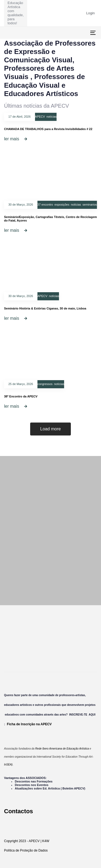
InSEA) (8, 765)
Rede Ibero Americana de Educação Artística (62, 749)
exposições (62, 205)
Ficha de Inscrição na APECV (29, 724)
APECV (40, 117)
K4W (46, 841)
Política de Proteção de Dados (26, 850)
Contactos (19, 811)
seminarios (90, 205)
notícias (51, 117)
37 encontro (45, 205)
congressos (45, 384)
